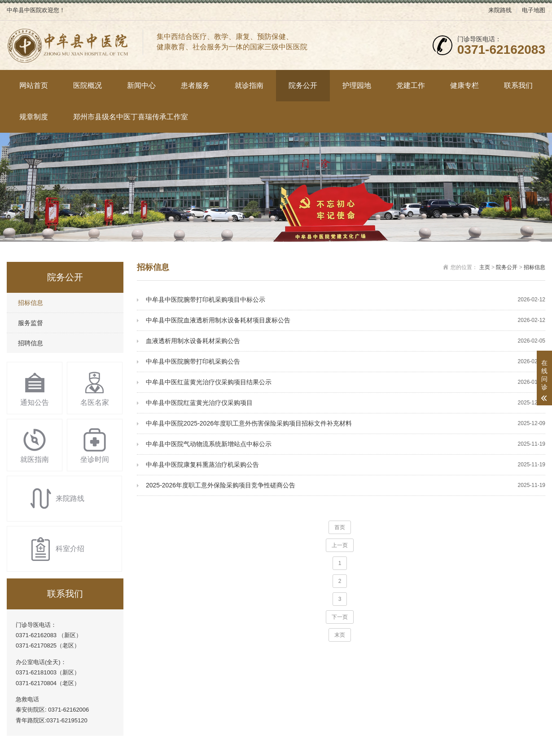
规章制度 (34, 117)
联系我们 (518, 85)
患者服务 (195, 85)
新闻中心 (141, 85)
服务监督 (31, 323)
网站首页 (34, 85)
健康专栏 (464, 85)
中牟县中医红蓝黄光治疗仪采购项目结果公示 (346, 382)
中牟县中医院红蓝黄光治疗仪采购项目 (346, 403)
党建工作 (411, 85)
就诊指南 (249, 85)
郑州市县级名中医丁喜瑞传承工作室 (131, 117)
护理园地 (357, 85)
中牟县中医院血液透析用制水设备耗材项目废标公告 (346, 320)
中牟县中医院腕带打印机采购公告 (346, 362)
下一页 (340, 617)
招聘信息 (31, 343)
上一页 (340, 545)
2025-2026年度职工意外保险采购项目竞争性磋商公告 (346, 485)
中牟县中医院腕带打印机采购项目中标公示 (346, 300)
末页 (340, 635)
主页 (485, 267)
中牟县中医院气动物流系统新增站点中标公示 (346, 444)
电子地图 (534, 10)
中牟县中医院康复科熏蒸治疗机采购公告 (346, 465)
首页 (340, 527)
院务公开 (303, 85)
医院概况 (88, 85)
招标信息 (31, 303)
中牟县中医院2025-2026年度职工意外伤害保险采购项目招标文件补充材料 (346, 424)
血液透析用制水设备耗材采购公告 (346, 341)
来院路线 (500, 10)
